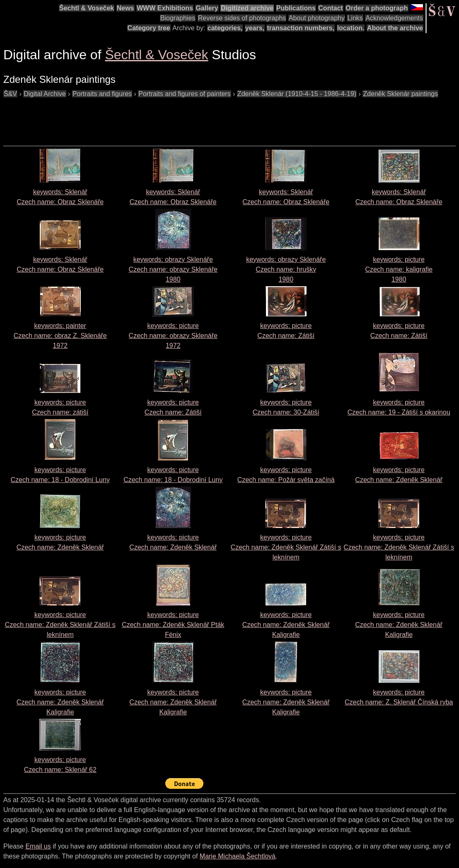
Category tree (149, 28)
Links (355, 18)
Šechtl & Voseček (87, 8)
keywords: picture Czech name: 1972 (173, 336)
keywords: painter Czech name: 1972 (60, 336)
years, (255, 28)
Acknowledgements (394, 18)
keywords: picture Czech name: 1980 (399, 269)
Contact (331, 8)
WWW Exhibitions (165, 8)
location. (351, 28)
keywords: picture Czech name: (286, 547)
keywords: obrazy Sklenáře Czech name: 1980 (173, 269)
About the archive (395, 28)
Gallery (207, 8)
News (126, 8)
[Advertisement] (154, 118)
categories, (225, 28)
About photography (317, 18)
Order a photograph (377, 8)
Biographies (178, 18)
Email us (38, 846)
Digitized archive (247, 8)
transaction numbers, (301, 28)
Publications (296, 8)
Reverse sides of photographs (242, 18)
